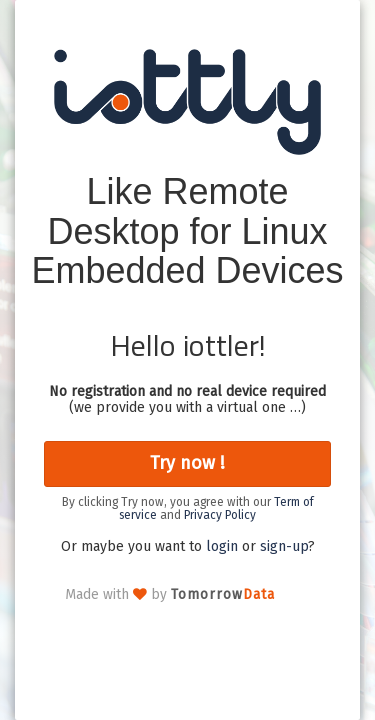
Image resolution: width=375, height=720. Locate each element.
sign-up (284, 546)
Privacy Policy (220, 515)
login (222, 546)
